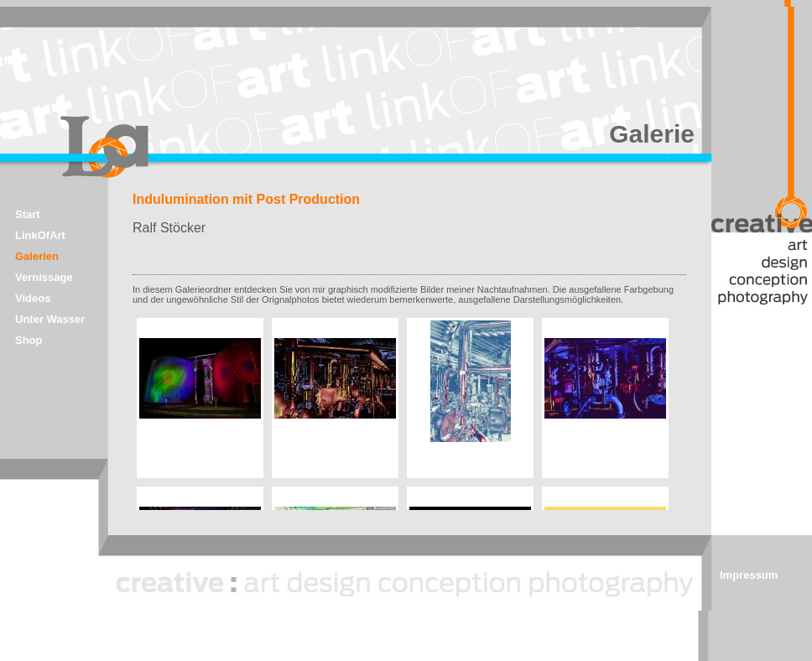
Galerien (37, 256)
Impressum (749, 575)
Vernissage (44, 277)
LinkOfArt (40, 235)
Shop (29, 340)
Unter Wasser (50, 319)
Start (28, 214)
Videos (33, 298)
